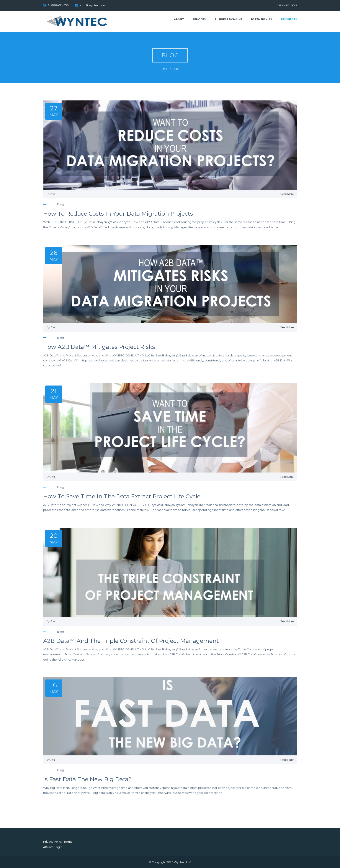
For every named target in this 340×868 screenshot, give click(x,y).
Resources (289, 19)
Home (164, 69)
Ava (53, 194)
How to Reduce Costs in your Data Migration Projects (118, 214)
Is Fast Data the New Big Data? (87, 779)
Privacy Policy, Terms (58, 842)
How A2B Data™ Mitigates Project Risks (99, 347)
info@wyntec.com (93, 5)
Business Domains (228, 19)
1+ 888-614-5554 (59, 5)
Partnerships (262, 19)
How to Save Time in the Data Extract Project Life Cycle (122, 496)
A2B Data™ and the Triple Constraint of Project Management (131, 641)
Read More (287, 194)
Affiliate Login (287, 5)
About (179, 19)
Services (199, 19)
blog (176, 69)
